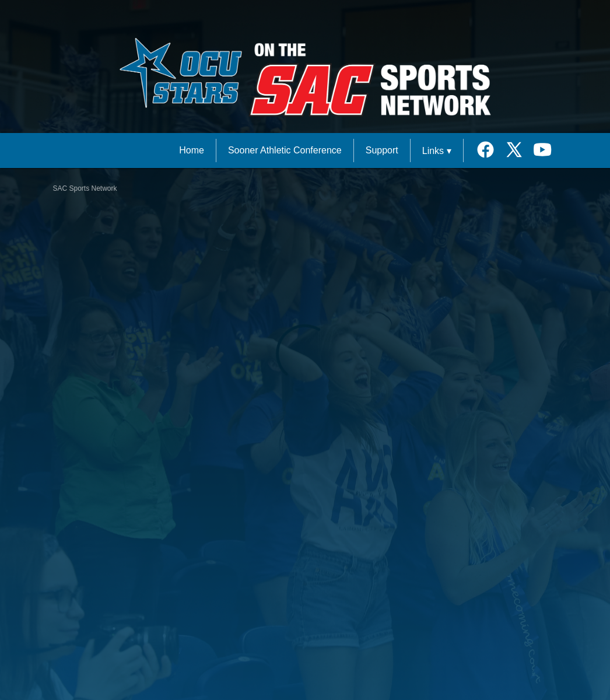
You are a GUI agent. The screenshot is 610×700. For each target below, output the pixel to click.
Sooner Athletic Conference (285, 150)
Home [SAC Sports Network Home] (192, 150)
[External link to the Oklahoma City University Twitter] (518, 151)
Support (382, 150)
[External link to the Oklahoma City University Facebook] (490, 151)
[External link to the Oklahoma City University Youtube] (543, 151)
